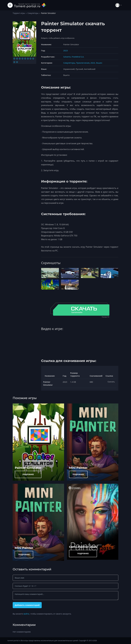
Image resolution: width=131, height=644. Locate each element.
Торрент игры (19, 13)
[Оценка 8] (33, 59)
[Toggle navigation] (10, 5)
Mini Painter (78, 468)
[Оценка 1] (14, 59)
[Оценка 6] (28, 59)
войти (26, 614)
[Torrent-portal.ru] (30, 5)
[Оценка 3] (20, 59)
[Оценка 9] (14, 62)
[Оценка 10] (17, 62)
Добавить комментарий (27, 605)
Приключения (83, 63)
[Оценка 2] (17, 59)
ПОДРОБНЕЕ (28, 474)
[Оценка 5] (25, 59)
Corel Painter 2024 (83, 547)
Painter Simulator (28, 468)
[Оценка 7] (30, 59)
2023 (65, 50)
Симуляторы (33, 13)
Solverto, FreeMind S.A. (74, 57)
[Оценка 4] (22, 59)
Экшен (99, 63)
